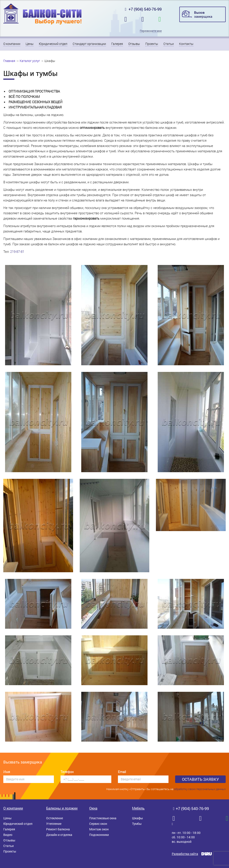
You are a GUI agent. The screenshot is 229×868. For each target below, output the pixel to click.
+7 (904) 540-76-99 (143, 9)
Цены (30, 44)
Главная (9, 61)
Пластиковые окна (103, 818)
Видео (8, 835)
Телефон (67, 772)
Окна (93, 808)
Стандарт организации (89, 44)
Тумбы (137, 824)
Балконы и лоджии (62, 808)
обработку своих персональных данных (200, 789)
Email (122, 772)
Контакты (186, 44)
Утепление (54, 824)
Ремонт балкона (58, 829)
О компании (12, 44)
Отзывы (134, 44)
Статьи (169, 44)
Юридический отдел (53, 44)
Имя (7, 772)
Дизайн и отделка (59, 835)
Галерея (117, 44)
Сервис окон (98, 824)
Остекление (55, 818)
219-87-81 (17, 251)
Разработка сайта (185, 854)
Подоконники (99, 835)
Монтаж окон (99, 829)
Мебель (138, 808)
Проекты (152, 44)
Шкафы (137, 818)
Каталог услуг (30, 61)
